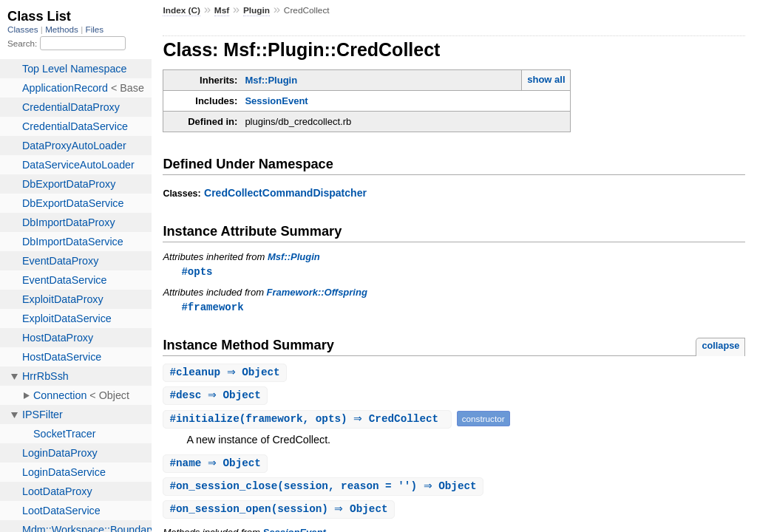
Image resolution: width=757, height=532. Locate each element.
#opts (197, 272)
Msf (222, 10)
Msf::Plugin (271, 80)
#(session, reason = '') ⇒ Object (325, 490)
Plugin (257, 10)
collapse (720, 347)
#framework (212, 308)
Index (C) (181, 10)
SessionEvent (276, 101)
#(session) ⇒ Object (280, 514)
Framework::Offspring (317, 293)
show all (546, 79)
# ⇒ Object (226, 374)
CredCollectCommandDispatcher (285, 193)
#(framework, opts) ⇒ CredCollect (309, 422)
